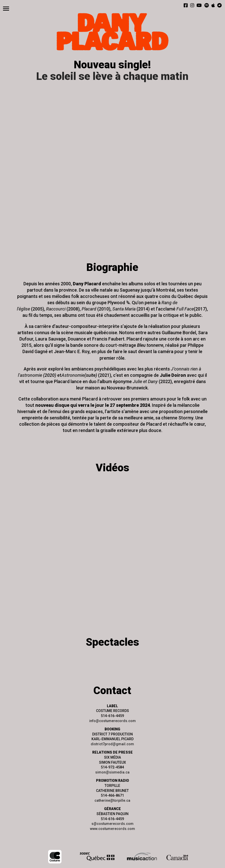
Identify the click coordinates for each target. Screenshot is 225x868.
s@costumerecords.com (112, 824)
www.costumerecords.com (112, 829)
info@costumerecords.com (112, 721)
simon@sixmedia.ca (112, 772)
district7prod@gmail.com (112, 744)
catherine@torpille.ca (112, 800)
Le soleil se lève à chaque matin (112, 76)
